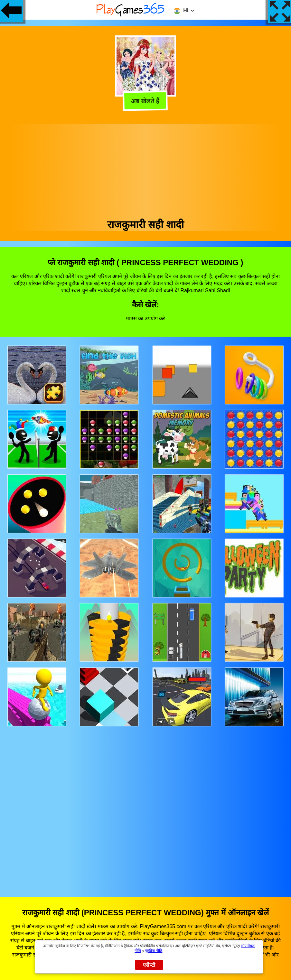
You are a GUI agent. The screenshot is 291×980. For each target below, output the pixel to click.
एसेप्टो (149, 965)
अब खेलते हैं (146, 102)
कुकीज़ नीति (154, 951)
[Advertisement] (146, 169)
